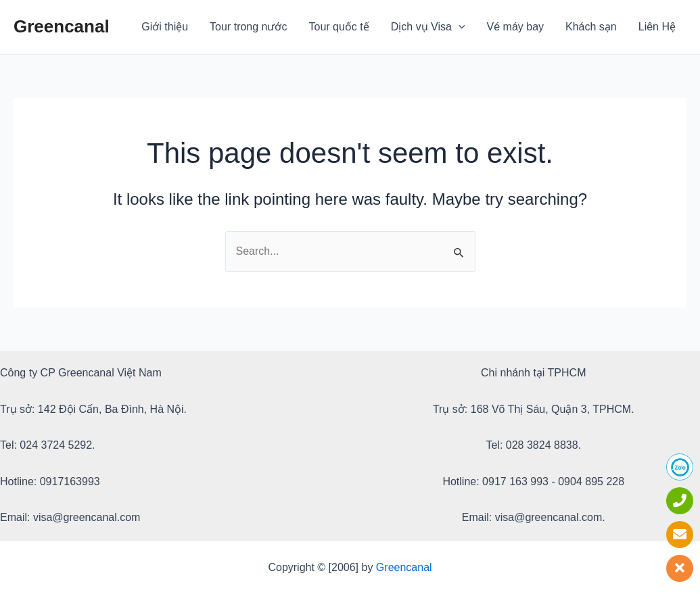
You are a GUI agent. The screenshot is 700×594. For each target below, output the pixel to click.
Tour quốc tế (339, 27)
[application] (459, 27)
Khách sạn (591, 27)
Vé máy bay (515, 27)
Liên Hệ (657, 27)
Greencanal (62, 26)
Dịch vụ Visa (428, 27)
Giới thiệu (165, 27)
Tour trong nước (248, 27)
